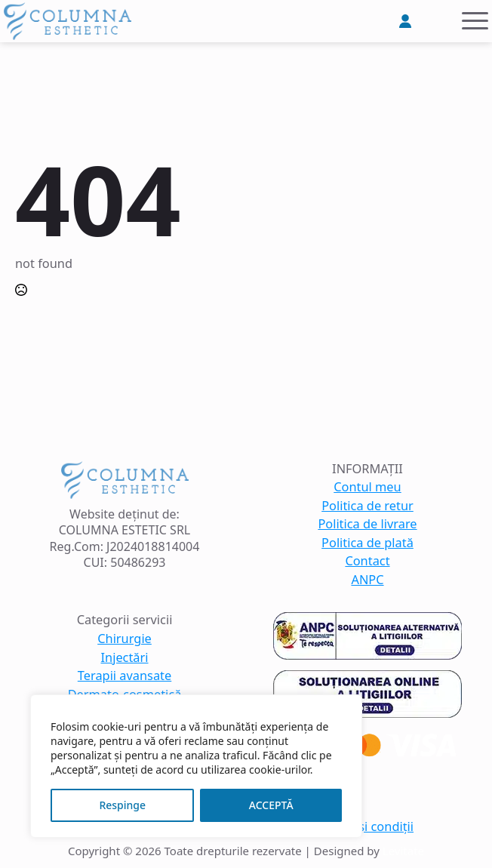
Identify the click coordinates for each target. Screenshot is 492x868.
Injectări (125, 658)
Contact (367, 561)
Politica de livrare (367, 524)
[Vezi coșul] (438, 21)
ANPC (367, 580)
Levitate (403, 851)
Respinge (122, 805)
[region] (196, 766)
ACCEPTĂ (271, 805)
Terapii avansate (125, 676)
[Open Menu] (475, 21)
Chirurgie (125, 639)
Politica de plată (367, 543)
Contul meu (367, 487)
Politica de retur (367, 506)
